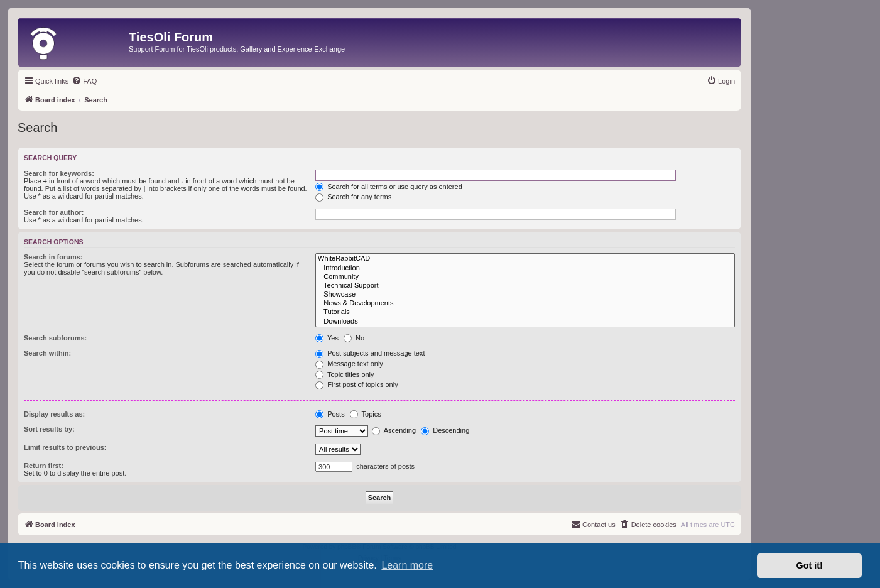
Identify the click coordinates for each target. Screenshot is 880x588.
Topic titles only (345, 374)
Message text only (349, 364)
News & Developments (525, 303)
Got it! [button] (810, 565)
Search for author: (54, 212)
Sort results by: (49, 429)
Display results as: (54, 414)
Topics (366, 414)
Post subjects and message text (370, 353)
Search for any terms (353, 197)
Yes (327, 338)
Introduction (525, 268)
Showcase (525, 295)
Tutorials (525, 312)
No (354, 338)
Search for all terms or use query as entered (389, 187)
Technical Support (525, 286)
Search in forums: (53, 257)
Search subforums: (55, 338)
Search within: (47, 353)
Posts (330, 414)
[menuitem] (84, 81)
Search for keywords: (59, 173)
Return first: (44, 465)
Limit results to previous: (65, 447)
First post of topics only (357, 384)
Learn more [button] (407, 565)
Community (525, 277)
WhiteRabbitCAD (525, 259)
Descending (445, 430)
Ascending (394, 430)
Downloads (525, 322)
